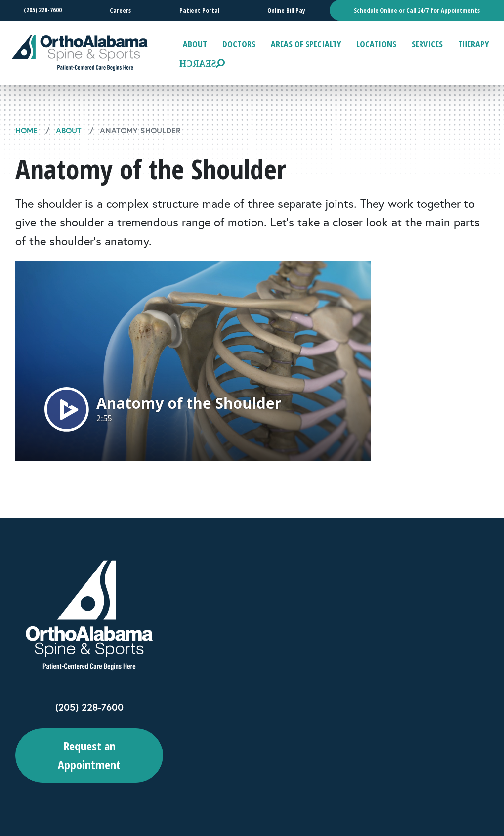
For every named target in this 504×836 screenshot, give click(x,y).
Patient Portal (199, 10)
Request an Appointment (89, 755)
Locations (376, 44)
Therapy (473, 44)
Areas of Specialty (306, 44)
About (195, 44)
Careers (120, 10)
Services (427, 44)
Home (26, 130)
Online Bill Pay (286, 10)
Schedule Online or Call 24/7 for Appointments (417, 10)
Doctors (239, 44)
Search (198, 63)
